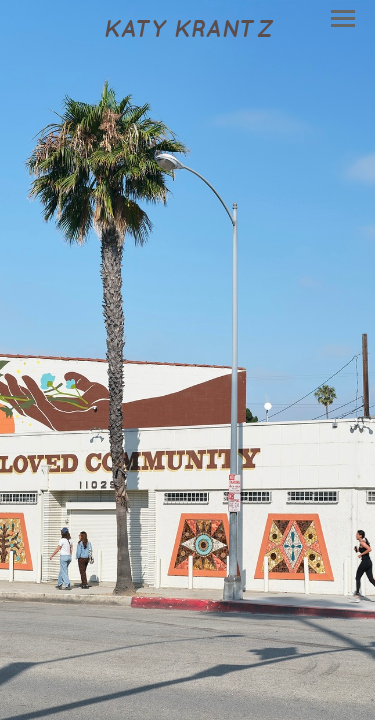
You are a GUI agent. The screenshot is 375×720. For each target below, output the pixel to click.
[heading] (187, 30)
